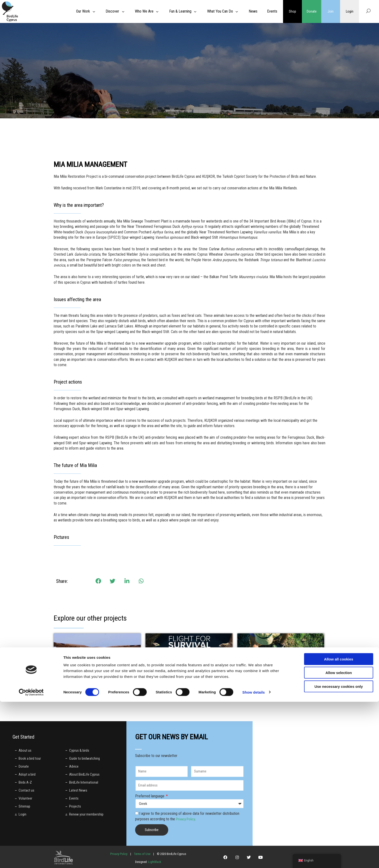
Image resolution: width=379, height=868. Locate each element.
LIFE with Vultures (78, 683)
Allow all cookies (339, 825)
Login (350, 11)
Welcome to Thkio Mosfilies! (272, 683)
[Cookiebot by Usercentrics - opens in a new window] (31, 859)
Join (331, 11)
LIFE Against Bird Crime (175, 683)
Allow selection (339, 839)
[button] (98, 581)
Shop (292, 11)
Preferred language (150, 796)
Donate (312, 11)
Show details (254, 858)
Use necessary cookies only (339, 853)
